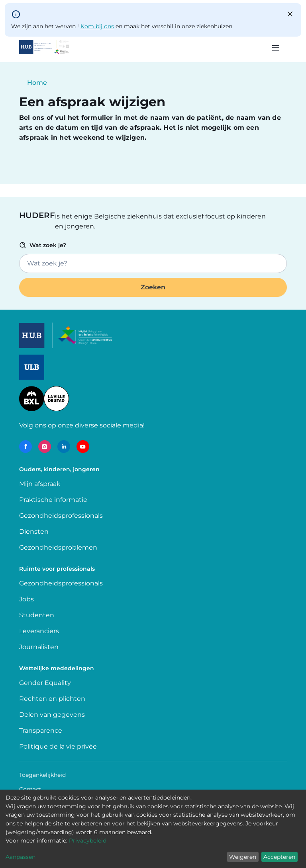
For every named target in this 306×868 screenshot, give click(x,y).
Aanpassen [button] (21, 857)
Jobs (26, 599)
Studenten (37, 615)
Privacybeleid (88, 841)
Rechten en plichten (52, 699)
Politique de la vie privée (58, 746)
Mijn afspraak (40, 484)
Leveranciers (39, 631)
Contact (30, 789)
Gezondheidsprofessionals (61, 516)
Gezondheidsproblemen (58, 547)
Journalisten (39, 647)
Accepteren (279, 857)
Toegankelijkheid (42, 775)
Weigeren (243, 857)
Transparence (41, 730)
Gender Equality (45, 683)
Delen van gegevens (52, 715)
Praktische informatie (54, 500)
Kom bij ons (97, 26)
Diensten (34, 532)
